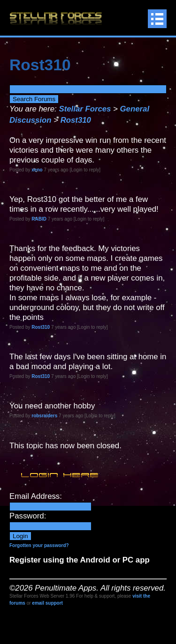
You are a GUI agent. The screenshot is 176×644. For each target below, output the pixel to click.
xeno (37, 170)
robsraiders (44, 416)
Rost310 (76, 120)
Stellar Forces (85, 109)
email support (47, 603)
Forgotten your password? (39, 545)
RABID (39, 219)
